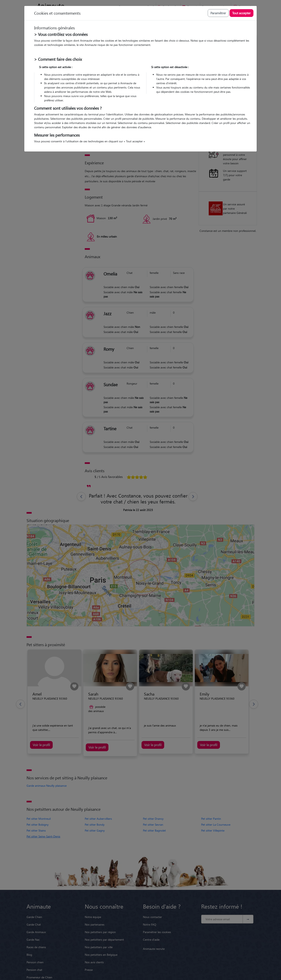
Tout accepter (241, 13)
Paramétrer (218, 13)
